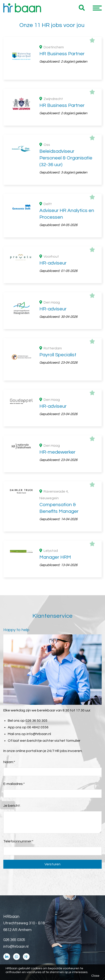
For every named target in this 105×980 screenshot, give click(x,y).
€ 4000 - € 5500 (56, 573)
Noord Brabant (56, 273)
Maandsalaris (24, 558)
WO (56, 335)
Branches (21, 361)
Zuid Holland (56, 267)
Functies (20, 477)
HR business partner (56, 492)
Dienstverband (26, 224)
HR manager (56, 525)
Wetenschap (56, 389)
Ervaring (20, 429)
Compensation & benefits (56, 505)
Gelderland (56, 280)
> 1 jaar (56, 444)
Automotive (56, 403)
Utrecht (56, 287)
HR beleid (56, 498)
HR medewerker (56, 518)
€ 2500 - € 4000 (56, 580)
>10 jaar (56, 450)
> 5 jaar (56, 437)
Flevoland (56, 293)
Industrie (56, 396)
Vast (56, 232)
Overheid (56, 369)
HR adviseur (56, 485)
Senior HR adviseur (56, 532)
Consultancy (56, 376)
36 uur (24, 198)
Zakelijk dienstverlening (56, 383)
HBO (56, 328)
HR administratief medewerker (56, 512)
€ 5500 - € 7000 (56, 566)
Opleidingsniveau (28, 320)
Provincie (21, 259)
